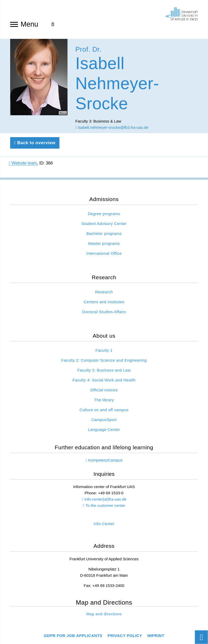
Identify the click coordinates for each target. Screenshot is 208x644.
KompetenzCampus (105, 462)
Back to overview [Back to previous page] (35, 145)
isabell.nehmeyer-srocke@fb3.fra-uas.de (112, 129)
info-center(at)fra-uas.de (105, 501)
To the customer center (105, 507)
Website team (23, 165)
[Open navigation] (14, 24)
